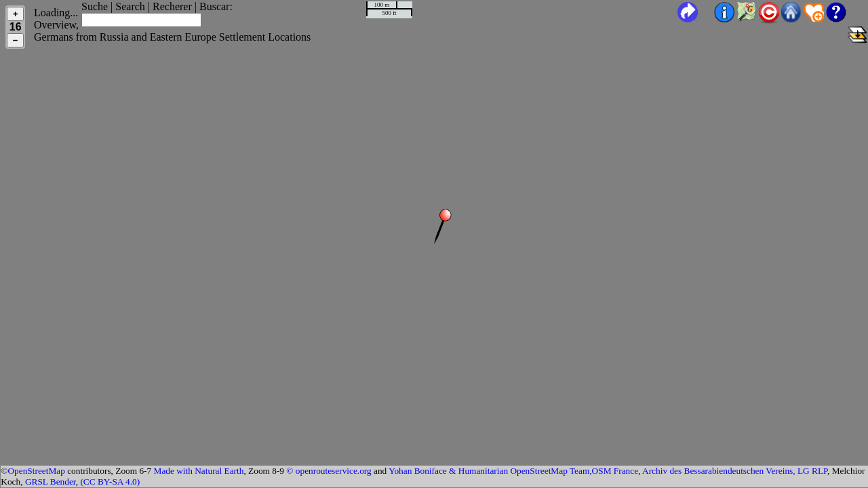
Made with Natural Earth (199, 471)
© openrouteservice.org (329, 471)
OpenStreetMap (36, 471)
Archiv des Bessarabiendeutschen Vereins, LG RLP (735, 471)
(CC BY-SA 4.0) (110, 482)
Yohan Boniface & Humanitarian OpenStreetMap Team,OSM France (513, 471)
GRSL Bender (51, 482)
